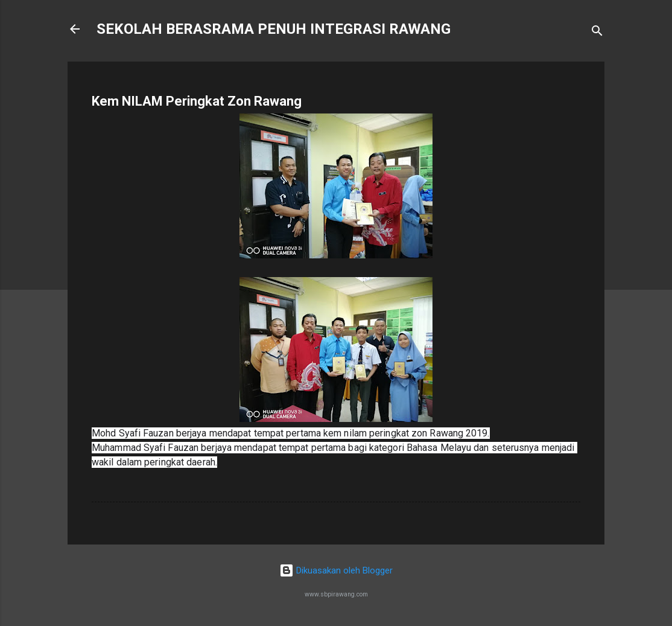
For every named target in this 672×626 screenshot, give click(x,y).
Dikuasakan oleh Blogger (336, 570)
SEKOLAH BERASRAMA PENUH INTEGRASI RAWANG (274, 29)
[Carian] (597, 33)
